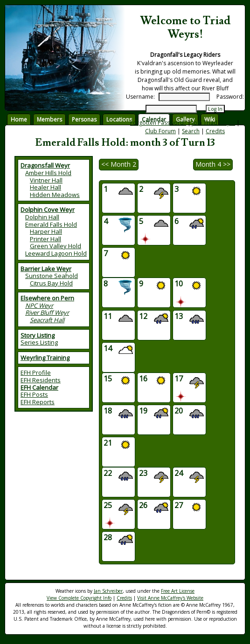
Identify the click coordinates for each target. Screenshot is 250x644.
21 (118, 446)
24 (189, 476)
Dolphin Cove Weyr (48, 210)
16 (154, 382)
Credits (215, 131)
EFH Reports (38, 402)
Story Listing (38, 335)
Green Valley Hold (56, 246)
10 (189, 293)
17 (189, 388)
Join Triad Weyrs (214, 123)
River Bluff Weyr (47, 312)
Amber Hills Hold (48, 173)
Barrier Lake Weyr (46, 269)
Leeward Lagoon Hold (56, 253)
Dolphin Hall (42, 217)
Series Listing (39, 342)
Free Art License (178, 591)
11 (118, 319)
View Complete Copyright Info (79, 598)
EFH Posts (34, 394)
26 (154, 508)
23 (154, 476)
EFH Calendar (39, 387)
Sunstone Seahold (52, 276)
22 (118, 476)
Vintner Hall (46, 180)
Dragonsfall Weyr (45, 165)
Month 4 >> (213, 164)
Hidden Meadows (55, 195)
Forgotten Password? (158, 123)
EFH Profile (36, 373)
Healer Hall (45, 187)
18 (118, 414)
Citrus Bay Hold (51, 283)
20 (189, 414)
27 (189, 508)
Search (191, 131)
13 (189, 319)
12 (154, 319)
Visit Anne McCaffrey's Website (170, 598)
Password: (230, 97)
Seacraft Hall (47, 320)
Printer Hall (45, 239)
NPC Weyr (39, 305)
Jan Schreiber (108, 591)
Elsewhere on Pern (47, 298)
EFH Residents (41, 380)
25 (118, 514)
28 (118, 540)
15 (118, 382)
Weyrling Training (45, 358)
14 (118, 351)
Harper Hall (46, 231)
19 (154, 414)
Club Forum (160, 131)
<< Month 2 (119, 164)
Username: (140, 97)
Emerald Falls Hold (51, 224)
